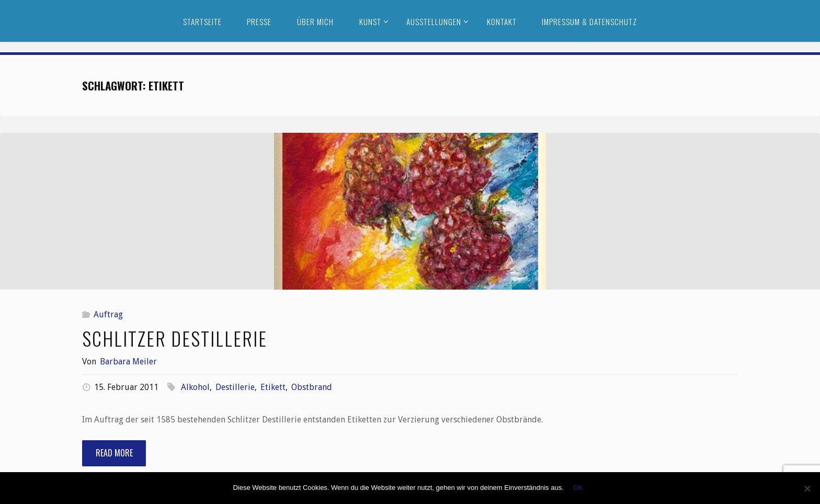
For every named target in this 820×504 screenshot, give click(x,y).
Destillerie (235, 387)
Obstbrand (312, 387)
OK (578, 488)
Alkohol (195, 387)
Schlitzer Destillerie (175, 338)
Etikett (273, 387)
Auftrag (108, 314)
